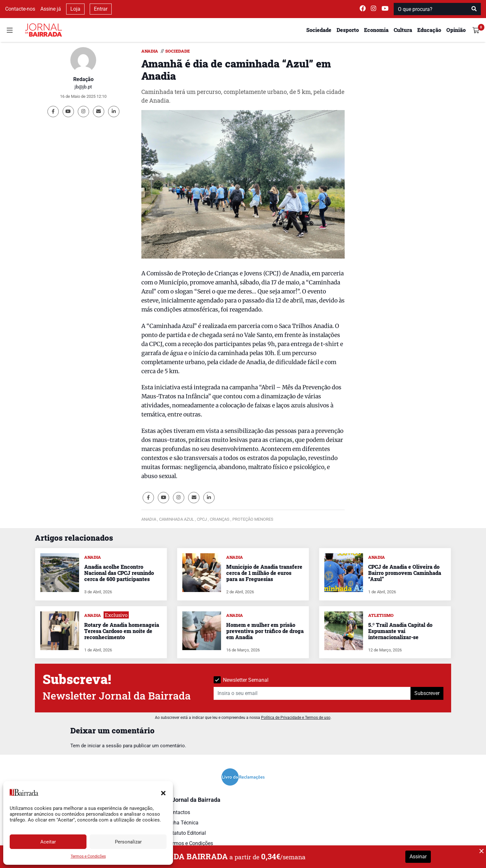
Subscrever (427, 693)
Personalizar (128, 842)
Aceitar (48, 842)
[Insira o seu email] (312, 693)
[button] (163, 792)
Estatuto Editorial (186, 833)
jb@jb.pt (83, 87)
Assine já (51, 9)
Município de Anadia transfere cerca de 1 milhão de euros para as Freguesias (264, 573)
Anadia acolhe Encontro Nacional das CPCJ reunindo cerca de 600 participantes (119, 573)
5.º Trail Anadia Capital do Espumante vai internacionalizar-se (400, 631)
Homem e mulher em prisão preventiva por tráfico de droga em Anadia (265, 631)
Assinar (418, 857)
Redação (83, 79)
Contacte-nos (20, 9)
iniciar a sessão (105, 746)
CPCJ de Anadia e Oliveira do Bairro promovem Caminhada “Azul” (405, 573)
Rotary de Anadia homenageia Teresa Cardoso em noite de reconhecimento (122, 631)
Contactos (178, 812)
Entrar (101, 9)
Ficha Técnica (183, 823)
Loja (75, 9)
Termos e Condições (88, 856)
